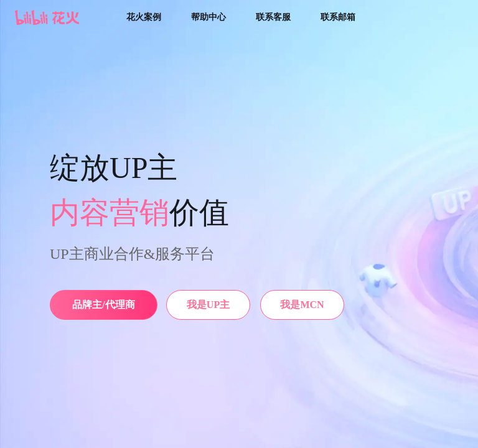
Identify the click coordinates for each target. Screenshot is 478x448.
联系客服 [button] (273, 17)
